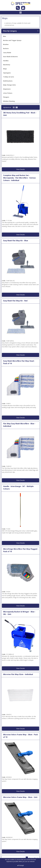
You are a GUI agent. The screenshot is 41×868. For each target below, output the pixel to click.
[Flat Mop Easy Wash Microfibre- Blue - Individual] (21, 447)
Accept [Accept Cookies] (21, 865)
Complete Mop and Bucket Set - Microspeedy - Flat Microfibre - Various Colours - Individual (19, 178)
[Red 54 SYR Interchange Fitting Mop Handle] (21, 510)
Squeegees (7, 73)
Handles (6, 61)
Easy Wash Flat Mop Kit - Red (15, 301)
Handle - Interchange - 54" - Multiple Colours (18, 488)
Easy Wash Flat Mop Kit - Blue (16, 241)
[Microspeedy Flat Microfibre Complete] (21, 201)
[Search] (18, 8)
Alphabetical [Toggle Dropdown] (7, 107)
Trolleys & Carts (9, 77)
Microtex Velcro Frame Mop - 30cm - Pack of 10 (20, 736)
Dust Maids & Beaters (10, 57)
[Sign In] (23, 8)
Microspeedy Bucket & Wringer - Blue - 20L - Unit (19, 613)
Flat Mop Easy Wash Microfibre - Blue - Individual (19, 425)
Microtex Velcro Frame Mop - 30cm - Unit (20, 797)
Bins (5, 36)
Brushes (6, 44)
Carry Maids (7, 53)
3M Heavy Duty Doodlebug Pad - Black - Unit (20, 114)
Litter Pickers (8, 93)
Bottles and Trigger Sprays (12, 40)
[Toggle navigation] (20, 13)
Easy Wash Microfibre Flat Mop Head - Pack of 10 (19, 362)
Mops (5, 69)
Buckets (6, 48)
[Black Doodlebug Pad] (21, 136)
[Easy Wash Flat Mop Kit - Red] (21, 322)
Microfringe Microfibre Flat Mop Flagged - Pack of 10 (21, 550)
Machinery (7, 65)
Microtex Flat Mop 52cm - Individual (18, 674)
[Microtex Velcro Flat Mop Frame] (21, 758)
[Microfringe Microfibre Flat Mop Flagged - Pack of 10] (21, 572)
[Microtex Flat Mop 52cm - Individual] (21, 695)
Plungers (6, 97)
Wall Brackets (8, 81)
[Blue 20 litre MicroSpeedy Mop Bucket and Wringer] (21, 635)
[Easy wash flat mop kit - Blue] (21, 261)
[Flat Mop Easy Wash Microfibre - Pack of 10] (21, 384)
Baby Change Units (9, 85)
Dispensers (7, 89)
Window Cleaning (9, 101)
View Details (20, 169)
